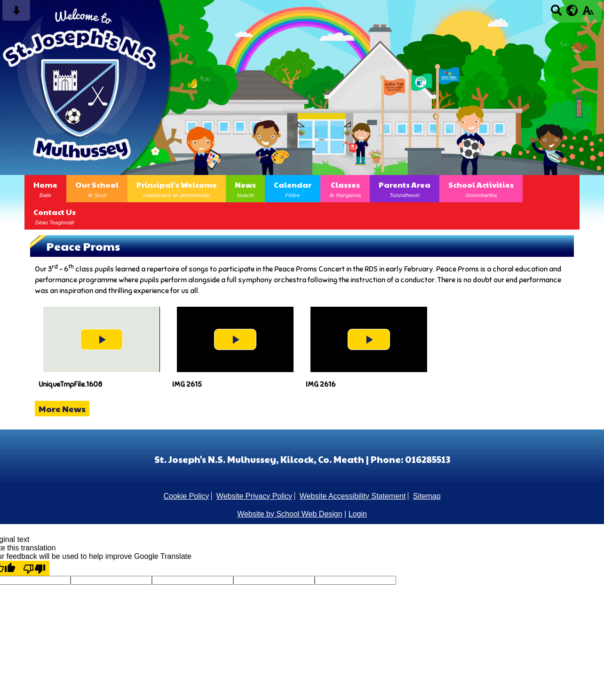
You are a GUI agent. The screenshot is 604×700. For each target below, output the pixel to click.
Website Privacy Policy (254, 496)
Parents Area (405, 189)
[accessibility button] (588, 13)
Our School (97, 189)
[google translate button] (572, 10)
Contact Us (55, 216)
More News (62, 409)
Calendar (293, 189)
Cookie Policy (186, 496)
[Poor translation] (34, 568)
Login (358, 514)
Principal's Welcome (177, 189)
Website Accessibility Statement (353, 496)
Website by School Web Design (290, 514)
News (245, 189)
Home (45, 189)
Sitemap (427, 496)
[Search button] (556, 13)
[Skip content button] (16, 13)
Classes (345, 189)
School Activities (481, 189)
